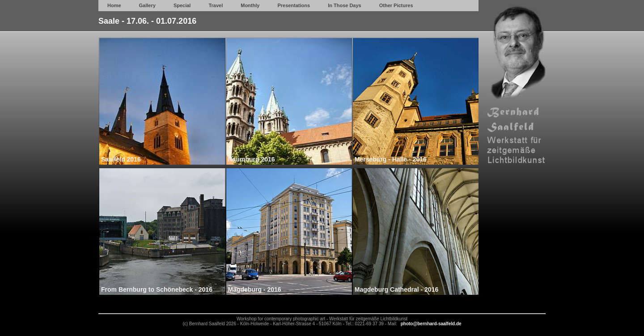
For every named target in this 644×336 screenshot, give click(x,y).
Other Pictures (396, 5)
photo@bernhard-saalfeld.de (431, 324)
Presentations (294, 5)
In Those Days (345, 5)
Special (182, 5)
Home (114, 5)
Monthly (250, 5)
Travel (216, 5)
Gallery (147, 5)
